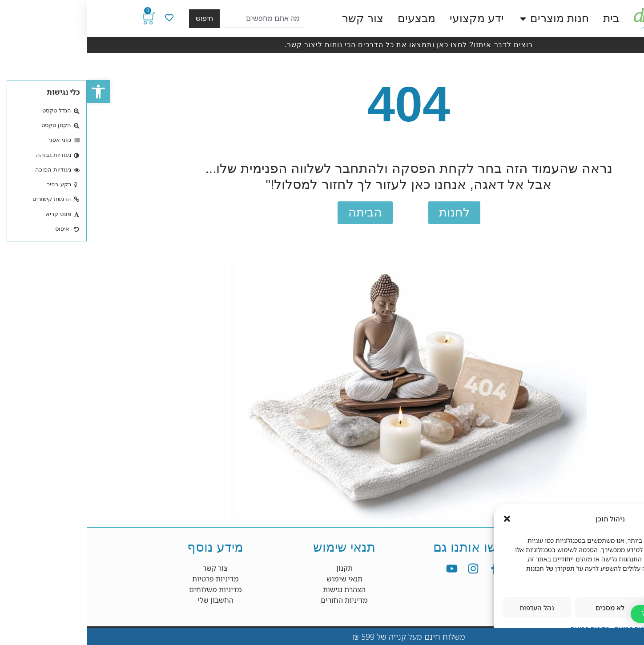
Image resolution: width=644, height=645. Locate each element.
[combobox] (177, 19)
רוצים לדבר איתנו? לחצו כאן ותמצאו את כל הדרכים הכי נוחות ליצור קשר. (322, 45)
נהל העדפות (450, 608)
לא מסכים (523, 608)
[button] (12, 92)
